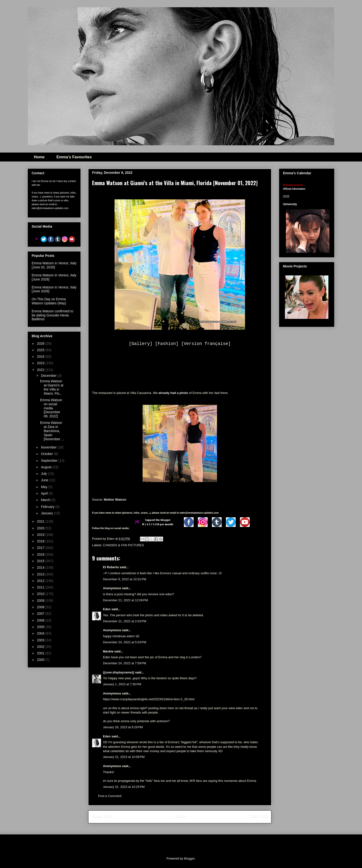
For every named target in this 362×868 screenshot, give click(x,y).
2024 (41, 357)
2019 (41, 535)
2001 (41, 653)
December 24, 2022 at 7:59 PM (125, 663)
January (47, 513)
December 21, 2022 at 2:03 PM (125, 621)
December (49, 376)
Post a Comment (110, 796)
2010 (41, 594)
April (45, 493)
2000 (41, 660)
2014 (41, 567)
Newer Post (102, 817)
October (47, 454)
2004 (41, 633)
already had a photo (173, 393)
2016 (41, 554)
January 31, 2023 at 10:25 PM (124, 787)
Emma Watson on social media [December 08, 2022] (51, 408)
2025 (41, 350)
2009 (41, 601)
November (49, 447)
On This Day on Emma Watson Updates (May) (49, 301)
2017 (41, 548)
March (46, 500)
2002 (41, 647)
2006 (41, 620)
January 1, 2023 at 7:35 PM (122, 684)
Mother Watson (115, 500)
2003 (41, 640)
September (50, 461)
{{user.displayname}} (119, 672)
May (44, 487)
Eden (107, 609)
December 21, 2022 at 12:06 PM (125, 600)
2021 (41, 521)
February (48, 507)
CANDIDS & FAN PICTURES (124, 545)
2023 (41, 363)
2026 (41, 343)
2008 (41, 607)
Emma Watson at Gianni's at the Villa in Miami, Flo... (52, 387)
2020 (41, 528)
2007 (41, 614)
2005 (41, 627)
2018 (41, 541)
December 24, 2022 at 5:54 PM (125, 642)
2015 (41, 561)
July (44, 474)
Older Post (259, 817)
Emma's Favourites (74, 157)
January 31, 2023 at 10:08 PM (124, 757)
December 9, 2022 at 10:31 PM (125, 579)
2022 (41, 370)
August (47, 467)
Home (39, 157)
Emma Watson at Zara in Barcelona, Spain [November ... (52, 431)
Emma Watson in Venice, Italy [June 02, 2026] (54, 265)
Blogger (189, 858)
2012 (41, 581)
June (45, 480)
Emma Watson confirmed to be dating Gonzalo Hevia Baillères (52, 315)
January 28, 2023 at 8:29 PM (123, 727)
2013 (41, 574)
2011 (41, 587)
